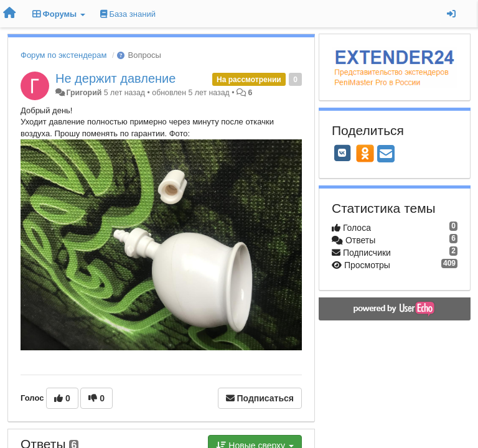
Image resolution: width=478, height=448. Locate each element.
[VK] (342, 153)
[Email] (386, 155)
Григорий (84, 93)
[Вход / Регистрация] (451, 14)
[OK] (365, 153)
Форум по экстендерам (63, 55)
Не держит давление (115, 78)
